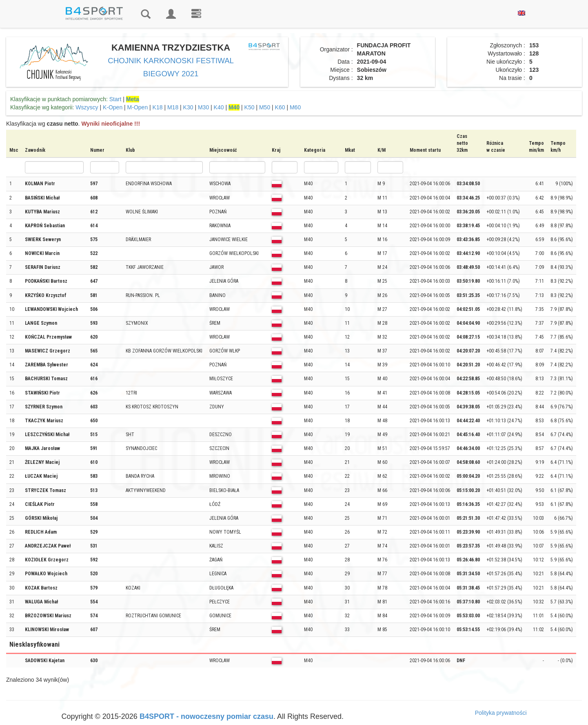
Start (115, 99)
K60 (280, 107)
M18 (173, 107)
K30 (188, 107)
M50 (265, 107)
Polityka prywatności (501, 713)
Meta (133, 99)
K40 (219, 107)
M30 (203, 107)
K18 (158, 107)
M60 (295, 107)
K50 (250, 107)
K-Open (113, 107)
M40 (234, 107)
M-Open (138, 107)
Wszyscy (87, 107)
